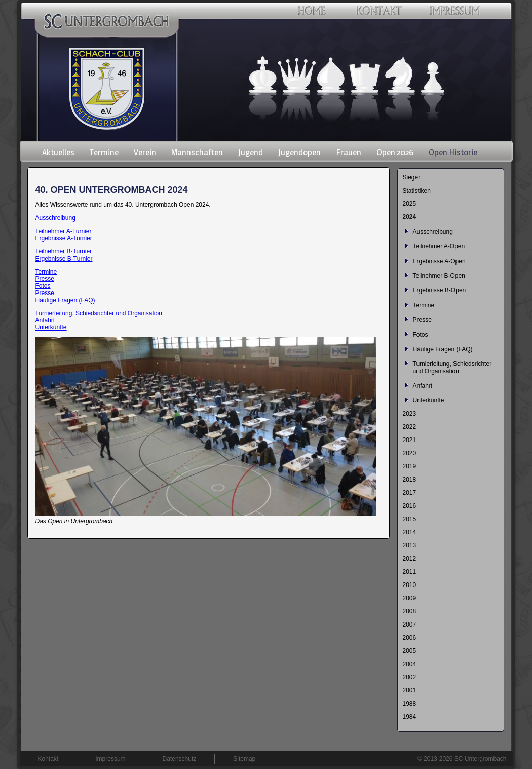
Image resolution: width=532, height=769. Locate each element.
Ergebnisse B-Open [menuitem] (440, 290)
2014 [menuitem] (410, 532)
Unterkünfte (51, 327)
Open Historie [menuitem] (453, 152)
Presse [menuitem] (422, 320)
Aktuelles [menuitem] (58, 152)
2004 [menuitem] (410, 664)
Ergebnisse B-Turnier (64, 259)
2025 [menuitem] (410, 204)
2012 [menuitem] (410, 559)
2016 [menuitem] (410, 506)
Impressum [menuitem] (110, 759)
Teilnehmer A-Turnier (64, 231)
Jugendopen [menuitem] (299, 152)
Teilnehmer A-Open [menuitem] (439, 246)
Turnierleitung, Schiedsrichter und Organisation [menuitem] (452, 368)
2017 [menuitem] (410, 493)
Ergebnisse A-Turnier (64, 238)
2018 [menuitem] (410, 480)
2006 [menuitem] (410, 638)
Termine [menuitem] (104, 152)
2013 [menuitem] (410, 545)
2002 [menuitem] (410, 677)
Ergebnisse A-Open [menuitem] (439, 261)
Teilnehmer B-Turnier (64, 251)
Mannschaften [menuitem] (197, 152)
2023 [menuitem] (410, 414)
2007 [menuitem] (410, 625)
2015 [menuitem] (410, 519)
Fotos (43, 286)
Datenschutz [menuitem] (180, 759)
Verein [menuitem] (145, 152)
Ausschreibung (55, 218)
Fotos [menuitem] (421, 335)
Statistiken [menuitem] (417, 191)
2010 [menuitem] (410, 585)
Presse (45, 279)
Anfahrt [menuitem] (423, 386)
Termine (46, 272)
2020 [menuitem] (410, 453)
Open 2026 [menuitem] (395, 152)
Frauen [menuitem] (349, 152)
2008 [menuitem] (410, 611)
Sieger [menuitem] (412, 177)
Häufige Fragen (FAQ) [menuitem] (443, 349)
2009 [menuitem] (410, 598)
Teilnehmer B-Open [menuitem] (439, 276)
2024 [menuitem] (410, 217)
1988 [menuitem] (410, 704)
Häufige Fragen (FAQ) (65, 300)
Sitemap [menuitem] (244, 759)
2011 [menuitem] (410, 572)
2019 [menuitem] (410, 466)
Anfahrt (45, 320)
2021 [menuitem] (410, 440)
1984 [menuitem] (410, 717)
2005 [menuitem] (410, 651)
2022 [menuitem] (410, 427)
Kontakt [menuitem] (48, 759)
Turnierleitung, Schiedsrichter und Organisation (99, 313)
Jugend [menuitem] (251, 152)
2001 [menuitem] (410, 690)
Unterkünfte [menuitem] (429, 400)
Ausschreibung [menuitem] (433, 232)
